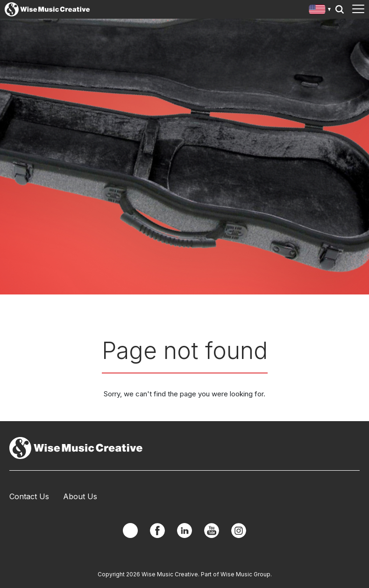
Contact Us (29, 496)
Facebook (157, 531)
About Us (80, 496)
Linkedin (184, 531)
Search (340, 9)
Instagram (239, 531)
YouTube (212, 531)
